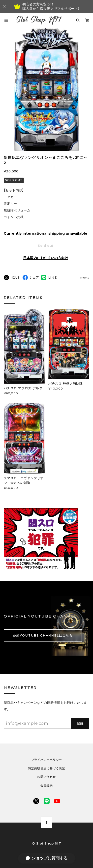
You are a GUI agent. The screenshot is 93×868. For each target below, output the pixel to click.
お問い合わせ (46, 777)
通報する (85, 278)
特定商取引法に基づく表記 (46, 768)
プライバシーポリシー (47, 760)
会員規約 (46, 785)
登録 (80, 723)
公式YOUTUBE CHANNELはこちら (43, 635)
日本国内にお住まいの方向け (46, 258)
